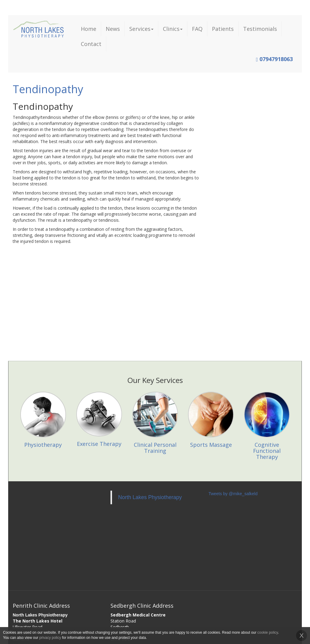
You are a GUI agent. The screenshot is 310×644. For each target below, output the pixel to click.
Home (89, 29)
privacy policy (50, 638)
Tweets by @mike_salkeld (233, 494)
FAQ (197, 29)
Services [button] (141, 29)
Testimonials (260, 29)
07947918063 (274, 59)
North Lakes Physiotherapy (150, 497)
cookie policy (268, 633)
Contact (91, 44)
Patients (223, 29)
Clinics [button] (173, 29)
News (113, 29)
